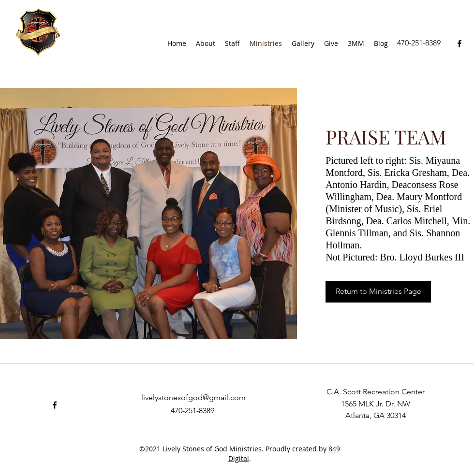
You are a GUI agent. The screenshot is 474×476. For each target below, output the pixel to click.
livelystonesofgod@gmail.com (193, 397)
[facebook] (459, 43)
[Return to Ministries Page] (378, 292)
